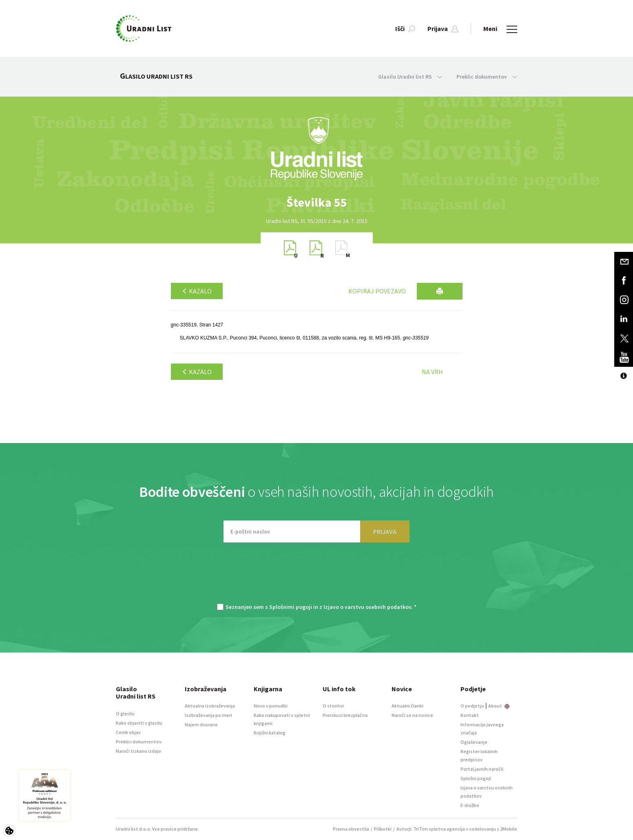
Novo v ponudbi (271, 706)
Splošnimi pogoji (291, 607)
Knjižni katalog (270, 733)
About (499, 706)
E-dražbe (470, 805)
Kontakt (470, 715)
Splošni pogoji (476, 778)
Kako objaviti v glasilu (139, 723)
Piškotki (383, 829)
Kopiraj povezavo (377, 291)
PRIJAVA (385, 531)
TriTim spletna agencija (439, 829)
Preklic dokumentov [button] (487, 77)
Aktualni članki (407, 706)
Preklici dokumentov (139, 742)
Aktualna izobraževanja (210, 706)
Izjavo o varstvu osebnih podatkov (367, 607)
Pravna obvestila (351, 829)
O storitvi (333, 706)
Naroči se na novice (412, 715)
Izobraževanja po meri (208, 715)
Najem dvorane (201, 724)
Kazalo (197, 291)
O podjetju (472, 706)
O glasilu (125, 713)
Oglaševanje (474, 742)
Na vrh (432, 372)
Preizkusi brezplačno (345, 715)
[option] (316, 202)
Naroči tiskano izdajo (138, 751)
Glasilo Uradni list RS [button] (410, 77)
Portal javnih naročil (482, 769)
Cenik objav (128, 732)
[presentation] (316, 577)
